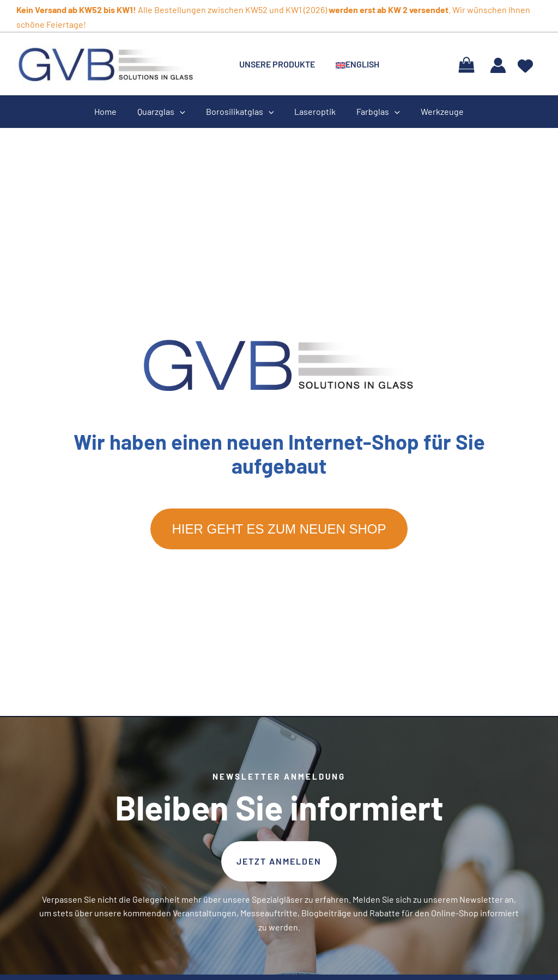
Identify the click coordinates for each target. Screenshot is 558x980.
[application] (185, 112)
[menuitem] (353, 64)
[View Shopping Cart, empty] (466, 64)
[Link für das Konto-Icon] (498, 65)
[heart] (525, 62)
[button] (279, 861)
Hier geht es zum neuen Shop (279, 529)
